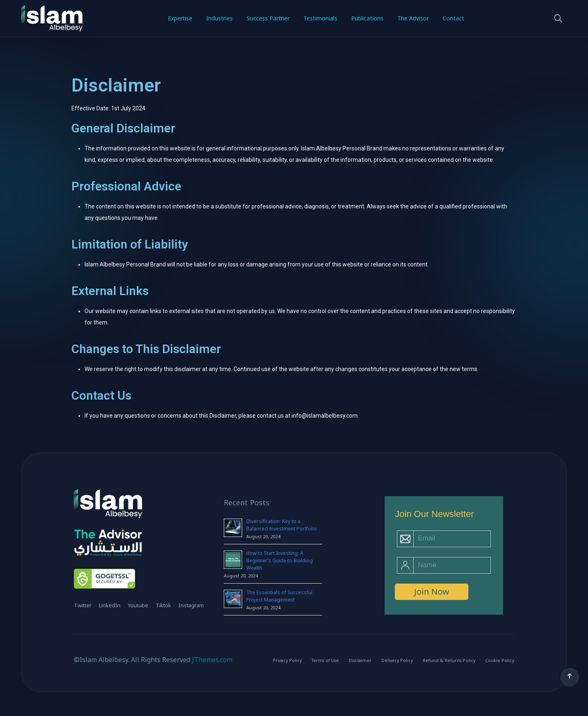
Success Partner (268, 18)
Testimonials (320, 18)
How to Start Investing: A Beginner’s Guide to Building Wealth (280, 560)
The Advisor (413, 18)
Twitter (83, 605)
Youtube (138, 605)
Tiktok (163, 605)
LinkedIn (110, 605)
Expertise (180, 18)
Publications (367, 18)
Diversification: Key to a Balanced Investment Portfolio (282, 525)
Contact (453, 18)
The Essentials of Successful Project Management (279, 596)
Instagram (191, 605)
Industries (219, 18)
